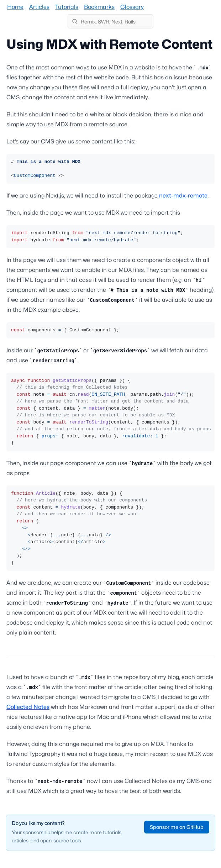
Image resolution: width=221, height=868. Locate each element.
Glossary (132, 7)
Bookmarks (99, 7)
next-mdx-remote (183, 196)
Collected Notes (28, 707)
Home (15, 7)
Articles (39, 7)
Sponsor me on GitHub (177, 827)
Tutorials (67, 7)
